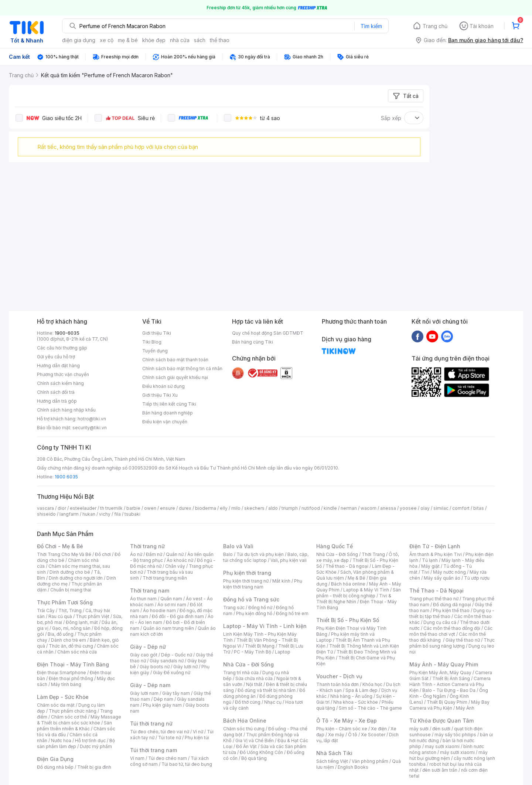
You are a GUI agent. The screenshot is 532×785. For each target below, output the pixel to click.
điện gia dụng (79, 40)
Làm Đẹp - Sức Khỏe (63, 697)
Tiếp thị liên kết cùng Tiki (169, 404)
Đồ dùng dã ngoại (452, 605)
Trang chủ (435, 26)
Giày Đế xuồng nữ (172, 673)
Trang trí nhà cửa (241, 673)
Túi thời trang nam (154, 750)
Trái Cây (46, 610)
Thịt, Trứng (70, 610)
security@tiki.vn (90, 428)
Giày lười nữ (185, 667)
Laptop (283, 652)
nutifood (311, 508)
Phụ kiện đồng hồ (254, 613)
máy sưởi (419, 729)
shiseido (46, 514)
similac (441, 508)
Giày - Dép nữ (148, 647)
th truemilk (111, 508)
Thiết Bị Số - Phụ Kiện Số (348, 620)
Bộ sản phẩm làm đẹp (76, 743)
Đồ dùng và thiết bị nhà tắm (267, 690)
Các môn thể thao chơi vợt (451, 631)
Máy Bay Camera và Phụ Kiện (449, 705)
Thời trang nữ (147, 546)
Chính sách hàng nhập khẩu (66, 410)
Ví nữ (198, 732)
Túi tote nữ (170, 738)
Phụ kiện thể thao (451, 610)
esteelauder (83, 508)
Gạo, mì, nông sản (71, 628)
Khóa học (372, 684)
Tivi (425, 572)
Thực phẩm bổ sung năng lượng (452, 643)
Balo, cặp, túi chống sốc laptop (266, 557)
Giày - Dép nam (150, 685)
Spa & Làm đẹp (362, 690)
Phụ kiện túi (197, 738)
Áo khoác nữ (180, 560)
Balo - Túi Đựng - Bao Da (449, 690)
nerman (349, 508)
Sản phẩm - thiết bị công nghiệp (359, 593)
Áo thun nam (143, 599)
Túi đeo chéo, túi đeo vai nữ (160, 732)
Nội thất (254, 684)
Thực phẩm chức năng (73, 711)
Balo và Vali (238, 546)
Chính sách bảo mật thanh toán (175, 360)
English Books (353, 767)
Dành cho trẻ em (69, 640)
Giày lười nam (144, 693)
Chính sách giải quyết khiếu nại (175, 377)
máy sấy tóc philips (455, 735)
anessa (388, 508)
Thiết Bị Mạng (260, 646)
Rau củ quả (60, 616)
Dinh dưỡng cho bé (70, 572)
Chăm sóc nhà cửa (77, 652)
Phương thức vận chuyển (63, 374)
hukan (89, 514)
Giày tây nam (176, 693)
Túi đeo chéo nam (168, 758)
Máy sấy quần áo (442, 578)
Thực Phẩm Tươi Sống (65, 602)
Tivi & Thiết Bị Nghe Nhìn (354, 599)
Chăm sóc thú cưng (244, 729)
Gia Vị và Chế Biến (255, 740)
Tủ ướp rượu (477, 578)
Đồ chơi (103, 554)
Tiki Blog (152, 342)
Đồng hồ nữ (260, 607)
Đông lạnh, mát (82, 622)
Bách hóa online (348, 584)
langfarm (69, 514)
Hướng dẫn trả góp (57, 401)
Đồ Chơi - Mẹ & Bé (60, 546)
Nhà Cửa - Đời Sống (248, 664)
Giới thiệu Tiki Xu (160, 395)
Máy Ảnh (465, 708)
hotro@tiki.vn (92, 419)
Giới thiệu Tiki (157, 333)
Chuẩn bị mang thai (71, 590)
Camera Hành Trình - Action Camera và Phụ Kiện (450, 684)
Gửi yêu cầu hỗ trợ (56, 357)
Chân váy (175, 566)
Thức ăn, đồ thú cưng (71, 646)
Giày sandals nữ (167, 661)
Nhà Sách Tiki (334, 753)
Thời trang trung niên (165, 578)
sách (200, 40)
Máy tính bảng (66, 684)
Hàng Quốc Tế (335, 546)
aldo (273, 508)
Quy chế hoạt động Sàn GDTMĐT (268, 333)
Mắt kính (281, 581)
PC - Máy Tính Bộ (253, 652)
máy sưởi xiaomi (457, 752)
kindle (330, 508)
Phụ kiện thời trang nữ (246, 581)
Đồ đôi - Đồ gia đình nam (178, 616)
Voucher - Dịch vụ (339, 676)
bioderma (206, 508)
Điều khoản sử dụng (163, 386)
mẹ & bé (128, 40)
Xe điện (379, 729)
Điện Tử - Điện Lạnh (435, 546)
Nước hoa (61, 740)
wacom (369, 508)
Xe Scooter (373, 735)
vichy (105, 514)
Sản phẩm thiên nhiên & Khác (74, 726)
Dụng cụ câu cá (440, 622)
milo (236, 508)
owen (150, 508)
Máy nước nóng (449, 572)
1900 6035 (66, 477)
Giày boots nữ (155, 667)
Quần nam (171, 599)
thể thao (220, 40)
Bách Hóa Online (245, 721)
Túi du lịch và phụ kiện (260, 554)
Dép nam (163, 699)
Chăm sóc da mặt (56, 705)
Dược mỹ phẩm (96, 746)
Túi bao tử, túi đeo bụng (187, 764)
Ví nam (137, 758)
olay (425, 508)
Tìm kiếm (371, 26)
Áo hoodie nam (159, 610)
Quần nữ (175, 554)
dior (62, 508)
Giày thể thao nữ (463, 640)
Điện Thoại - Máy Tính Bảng (73, 664)
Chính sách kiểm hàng (60, 383)
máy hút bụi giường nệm (449, 755)
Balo (228, 554)
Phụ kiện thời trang (247, 573)
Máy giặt (430, 566)
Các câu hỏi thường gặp (62, 348)
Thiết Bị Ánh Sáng (451, 678)
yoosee (408, 508)
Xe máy (336, 735)
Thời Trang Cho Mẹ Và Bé (64, 554)
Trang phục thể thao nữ (434, 599)
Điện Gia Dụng (55, 759)
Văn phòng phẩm (370, 761)
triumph (290, 508)
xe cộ (107, 40)
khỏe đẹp (154, 40)
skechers (254, 508)
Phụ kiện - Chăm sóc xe (342, 729)
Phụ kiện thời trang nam (263, 584)
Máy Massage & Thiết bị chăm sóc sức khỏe (79, 720)
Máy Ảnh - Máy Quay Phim (444, 664)
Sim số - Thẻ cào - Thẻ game (370, 708)
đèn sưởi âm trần (440, 770)
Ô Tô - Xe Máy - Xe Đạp (347, 721)
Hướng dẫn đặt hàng (58, 366)
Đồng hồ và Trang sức (251, 599)
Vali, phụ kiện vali (289, 560)
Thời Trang (373, 554)
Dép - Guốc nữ (177, 655)
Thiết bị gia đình (94, 767)
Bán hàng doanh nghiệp (168, 413)
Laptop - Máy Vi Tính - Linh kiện (265, 626)
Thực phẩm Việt (93, 616)
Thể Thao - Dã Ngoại (436, 591)
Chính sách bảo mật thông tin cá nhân (182, 368)
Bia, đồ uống (61, 634)
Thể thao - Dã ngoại (347, 566)
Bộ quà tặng (254, 758)
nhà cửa (180, 40)
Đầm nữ (154, 554)
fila (117, 514)
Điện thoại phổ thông (71, 678)
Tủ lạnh (430, 560)
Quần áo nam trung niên (168, 628)
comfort (461, 508)
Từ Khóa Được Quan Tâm (441, 721)
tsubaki (132, 514)
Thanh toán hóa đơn (337, 684)
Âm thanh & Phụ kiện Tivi (436, 554)
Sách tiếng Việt (332, 761)
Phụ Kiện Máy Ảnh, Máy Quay (440, 673)
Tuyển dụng (155, 351)
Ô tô (353, 735)
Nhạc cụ (273, 702)
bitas (479, 508)
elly (224, 508)
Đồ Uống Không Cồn (261, 752)
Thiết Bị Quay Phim (447, 702)
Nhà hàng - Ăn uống (351, 696)
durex (185, 508)
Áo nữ (136, 554)
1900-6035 (67, 333)
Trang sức (234, 607)
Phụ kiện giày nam (162, 705)
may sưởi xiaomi (442, 746)
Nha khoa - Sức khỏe (356, 702)
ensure (168, 508)
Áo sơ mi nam (172, 605)
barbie (133, 508)
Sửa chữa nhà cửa (254, 678)
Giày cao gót (144, 655)
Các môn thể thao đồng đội (452, 628)
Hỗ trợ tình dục (90, 740)
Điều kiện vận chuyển (165, 422)
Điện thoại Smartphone (62, 673)
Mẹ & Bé (357, 578)
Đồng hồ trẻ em (292, 613)
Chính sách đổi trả (56, 392)
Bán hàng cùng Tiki (253, 342)
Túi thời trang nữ (151, 723)
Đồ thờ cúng (248, 702)
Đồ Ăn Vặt (246, 746)
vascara (45, 508)
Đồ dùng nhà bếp (55, 767)
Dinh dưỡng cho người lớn (76, 578)
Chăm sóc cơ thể (69, 717)
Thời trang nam (150, 591)
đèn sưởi (441, 729)
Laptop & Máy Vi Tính (366, 590)
